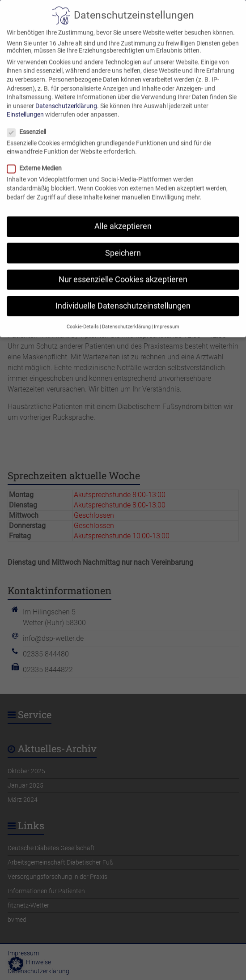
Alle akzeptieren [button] (123, 217)
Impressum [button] (167, 317)
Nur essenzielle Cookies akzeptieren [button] (123, 270)
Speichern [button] (123, 243)
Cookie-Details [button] (83, 317)
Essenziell (30, 122)
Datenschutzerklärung (66, 96)
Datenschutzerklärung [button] (126, 317)
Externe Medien (38, 159)
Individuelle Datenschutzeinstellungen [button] (123, 296)
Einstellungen (25, 105)
